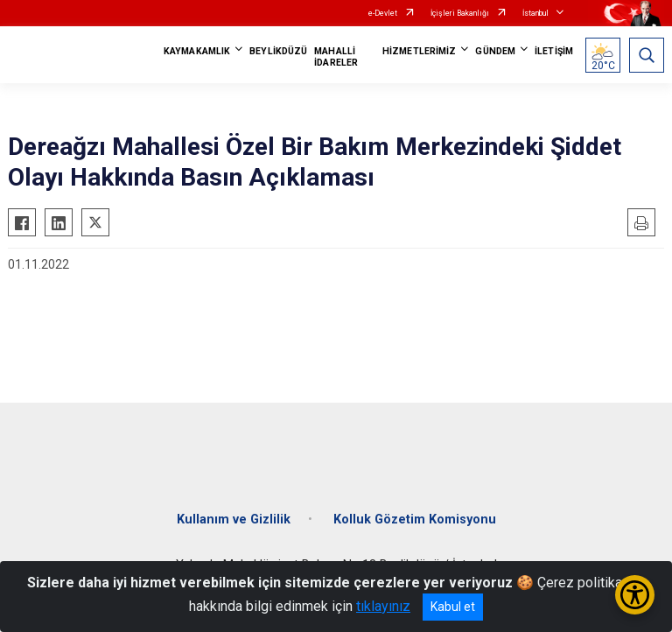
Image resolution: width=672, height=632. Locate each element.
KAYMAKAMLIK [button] (197, 51)
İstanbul (535, 13)
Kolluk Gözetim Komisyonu (415, 520)
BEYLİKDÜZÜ (278, 51)
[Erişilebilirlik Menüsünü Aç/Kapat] (635, 595)
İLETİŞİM (554, 51)
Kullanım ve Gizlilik (234, 520)
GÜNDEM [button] (495, 51)
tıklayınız (383, 606)
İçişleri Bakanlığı (460, 13)
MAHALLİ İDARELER (336, 57)
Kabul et (453, 607)
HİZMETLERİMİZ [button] (419, 51)
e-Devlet (383, 13)
